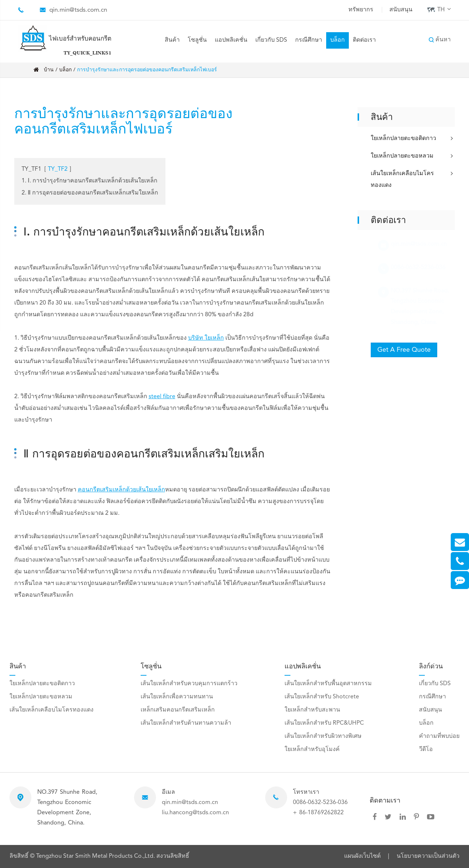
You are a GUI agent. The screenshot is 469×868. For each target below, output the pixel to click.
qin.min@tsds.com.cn (78, 10)
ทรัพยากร (361, 10)
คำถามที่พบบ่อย (439, 736)
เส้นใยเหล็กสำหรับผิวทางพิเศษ (323, 736)
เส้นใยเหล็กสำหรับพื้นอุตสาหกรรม (328, 684)
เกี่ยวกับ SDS (271, 40)
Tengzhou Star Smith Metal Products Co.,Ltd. (96, 856)
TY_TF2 (58, 169)
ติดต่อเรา (364, 40)
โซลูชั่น (197, 40)
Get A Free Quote (404, 350)
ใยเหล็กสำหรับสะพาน (312, 710)
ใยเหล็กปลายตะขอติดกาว (413, 139)
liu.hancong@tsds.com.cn (195, 813)
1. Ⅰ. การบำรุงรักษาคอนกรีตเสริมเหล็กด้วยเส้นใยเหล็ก (89, 181)
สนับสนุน (401, 10)
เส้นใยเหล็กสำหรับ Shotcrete (322, 697)
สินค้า (172, 40)
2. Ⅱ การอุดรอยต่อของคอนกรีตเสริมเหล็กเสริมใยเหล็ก (90, 193)
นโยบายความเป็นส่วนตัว (428, 856)
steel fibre (162, 397)
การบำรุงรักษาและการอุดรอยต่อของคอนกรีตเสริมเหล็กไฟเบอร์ (147, 70)
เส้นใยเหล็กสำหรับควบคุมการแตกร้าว (189, 684)
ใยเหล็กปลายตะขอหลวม (413, 156)
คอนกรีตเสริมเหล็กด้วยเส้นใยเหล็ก (121, 490)
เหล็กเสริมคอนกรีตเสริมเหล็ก (178, 710)
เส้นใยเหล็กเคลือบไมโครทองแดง (413, 179)
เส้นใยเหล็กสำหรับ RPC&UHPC (324, 723)
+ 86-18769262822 (318, 813)
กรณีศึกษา (309, 40)
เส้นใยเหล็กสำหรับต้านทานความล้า (186, 723)
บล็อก (338, 40)
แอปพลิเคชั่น (231, 40)
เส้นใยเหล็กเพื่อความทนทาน (177, 697)
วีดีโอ (426, 750)
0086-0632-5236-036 (320, 803)
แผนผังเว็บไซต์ (362, 856)
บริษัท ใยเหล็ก (206, 338)
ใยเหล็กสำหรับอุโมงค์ (312, 750)
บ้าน (49, 70)
